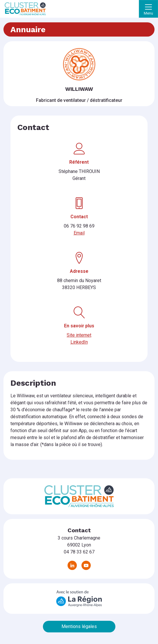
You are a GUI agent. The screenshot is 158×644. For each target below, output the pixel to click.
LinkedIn (79, 342)
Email (79, 233)
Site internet (79, 335)
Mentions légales (79, 626)
